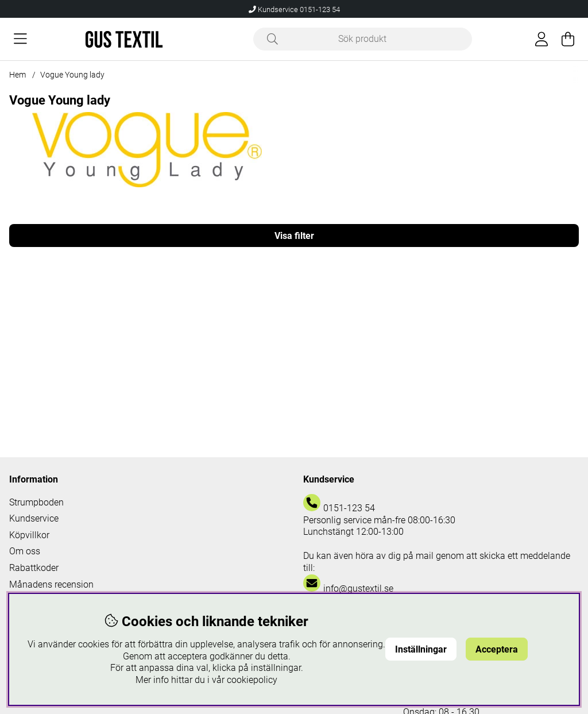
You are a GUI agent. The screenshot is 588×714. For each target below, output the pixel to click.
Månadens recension (51, 584)
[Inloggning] (541, 39)
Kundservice (34, 518)
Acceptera (497, 649)
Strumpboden (36, 502)
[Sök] (363, 39)
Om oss (25, 551)
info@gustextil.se (358, 588)
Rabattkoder (34, 568)
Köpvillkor (29, 535)
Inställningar (421, 649)
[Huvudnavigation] (20, 39)
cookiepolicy (252, 680)
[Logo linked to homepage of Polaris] (124, 39)
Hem (18, 75)
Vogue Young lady (72, 75)
